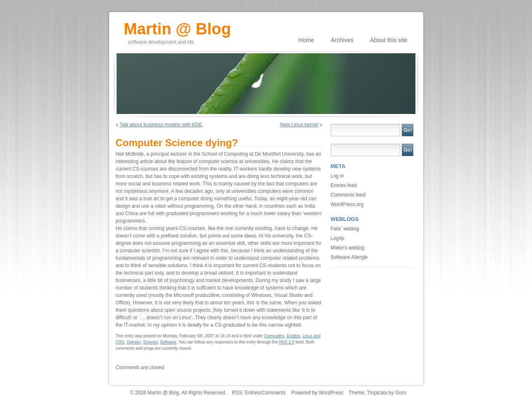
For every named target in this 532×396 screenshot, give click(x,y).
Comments (274, 393)
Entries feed (344, 185)
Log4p (338, 238)
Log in (338, 176)
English (293, 336)
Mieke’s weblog (348, 248)
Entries (252, 393)
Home (306, 40)
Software (168, 342)
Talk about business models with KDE (161, 125)
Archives (342, 40)
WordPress (331, 393)
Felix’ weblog (345, 229)
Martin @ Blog (178, 26)
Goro (401, 393)
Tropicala (377, 393)
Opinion (134, 342)
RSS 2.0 (287, 342)
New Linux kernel (299, 125)
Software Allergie (349, 257)
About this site (389, 40)
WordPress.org (347, 204)
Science (150, 342)
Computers (274, 336)
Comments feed (348, 195)
